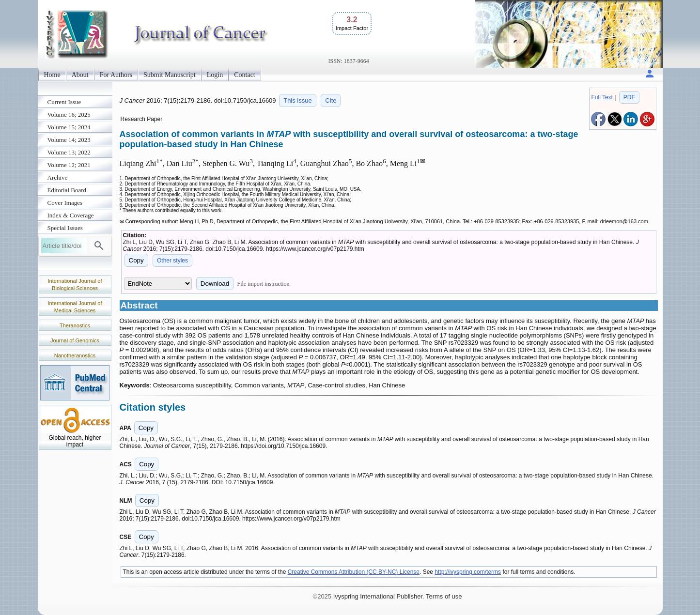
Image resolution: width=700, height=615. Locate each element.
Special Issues (65, 228)
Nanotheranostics (75, 355)
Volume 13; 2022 (69, 152)
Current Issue (64, 102)
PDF (629, 97)
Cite (331, 100)
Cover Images (65, 203)
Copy (136, 260)
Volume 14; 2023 (69, 140)
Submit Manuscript (170, 75)
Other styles (172, 261)
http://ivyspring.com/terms (468, 572)
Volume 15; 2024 (69, 127)
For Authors (116, 75)
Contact (245, 75)
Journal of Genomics (75, 340)
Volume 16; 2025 (69, 115)
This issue (298, 100)
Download (215, 284)
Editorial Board (67, 190)
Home (52, 75)
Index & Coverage (71, 215)
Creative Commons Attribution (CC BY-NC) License (354, 572)
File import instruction (263, 284)
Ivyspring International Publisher (378, 596)
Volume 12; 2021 (69, 165)
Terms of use (444, 596)
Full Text (602, 97)
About (80, 75)
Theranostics (75, 325)
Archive (58, 177)
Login (215, 75)
